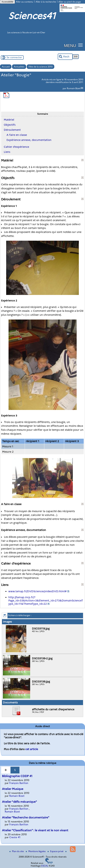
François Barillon (19, 783)
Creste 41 (15, 837)
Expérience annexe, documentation (29, 140)
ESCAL (45, 866)
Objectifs (10, 125)
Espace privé (56, 851)
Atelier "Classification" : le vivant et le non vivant (35, 830)
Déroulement (12, 130)
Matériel (9, 120)
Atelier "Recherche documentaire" (26, 817)
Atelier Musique (13, 789)
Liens (7, 152)
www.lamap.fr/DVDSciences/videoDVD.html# (38, 591)
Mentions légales (36, 851)
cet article (32, 749)
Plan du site (17, 851)
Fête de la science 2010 (41, 67)
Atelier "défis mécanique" (19, 802)
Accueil (6, 67)
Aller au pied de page (70, 2)
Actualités (19, 67)
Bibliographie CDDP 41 (17, 776)
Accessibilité (7, 2)
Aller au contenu (24, 2)
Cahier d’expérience (16, 147)
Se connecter (14, 57)
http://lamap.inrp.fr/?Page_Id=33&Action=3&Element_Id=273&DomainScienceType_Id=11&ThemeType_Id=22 (46, 601)
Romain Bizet (74, 88)
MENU (70, 46)
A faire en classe (17, 135)
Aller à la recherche (46, 2)
